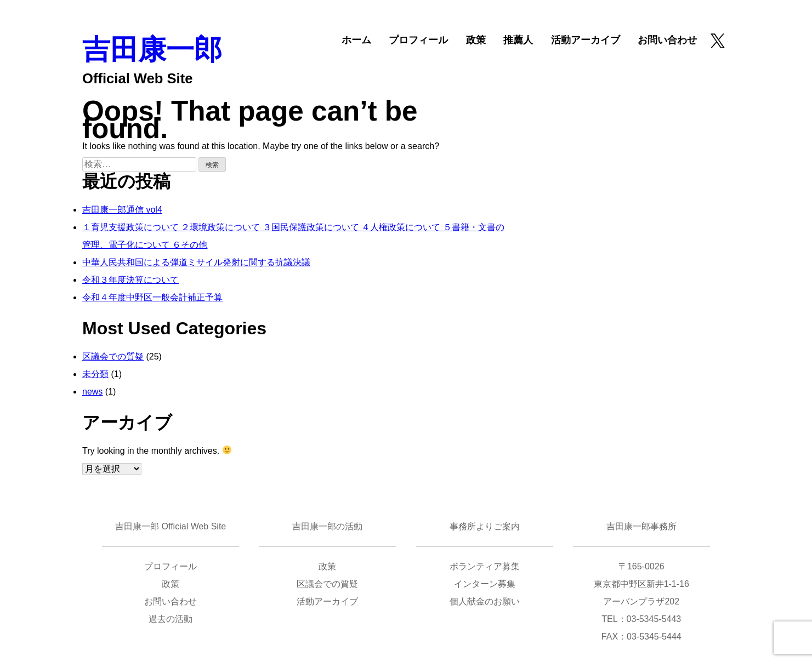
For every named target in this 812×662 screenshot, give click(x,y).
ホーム (356, 40)
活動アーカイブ (586, 40)
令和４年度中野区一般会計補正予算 (152, 297)
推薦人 (518, 40)
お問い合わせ (667, 40)
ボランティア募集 (485, 566)
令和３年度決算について (130, 280)
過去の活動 (171, 619)
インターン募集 (485, 584)
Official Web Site (137, 78)
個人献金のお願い (485, 601)
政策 (476, 40)
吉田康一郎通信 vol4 (122, 210)
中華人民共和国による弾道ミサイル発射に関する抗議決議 (196, 262)
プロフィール (418, 40)
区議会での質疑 (113, 356)
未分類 (95, 374)
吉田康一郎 (152, 50)
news (92, 392)
